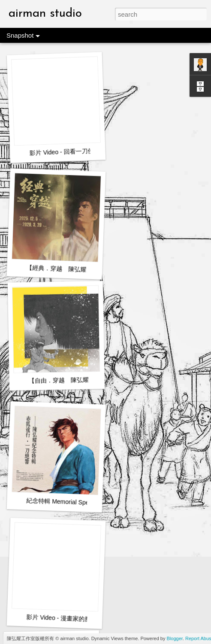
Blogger (175, 638)
